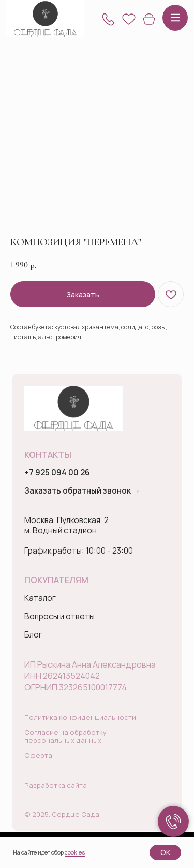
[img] (45, 19)
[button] (108, 19)
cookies (75, 852)
